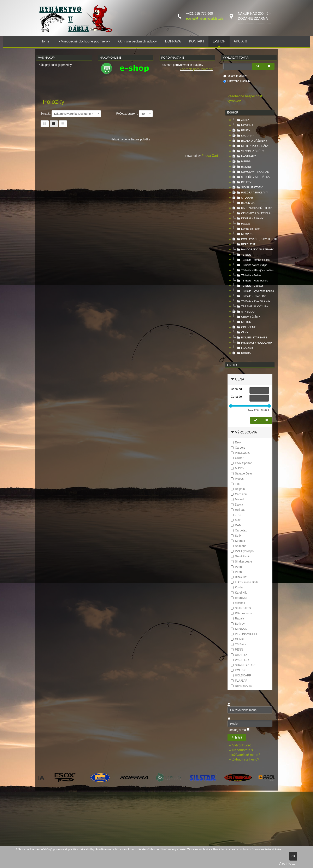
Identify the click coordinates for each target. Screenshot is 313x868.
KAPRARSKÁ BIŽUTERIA (254, 208)
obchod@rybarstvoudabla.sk (205, 19)
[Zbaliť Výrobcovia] (232, 432)
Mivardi (238, 499)
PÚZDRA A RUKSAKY (252, 193)
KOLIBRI (239, 670)
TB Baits (244, 255)
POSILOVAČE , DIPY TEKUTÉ (257, 239)
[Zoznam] (63, 124)
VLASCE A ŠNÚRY (250, 151)
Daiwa (237, 505)
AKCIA (243, 120)
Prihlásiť (237, 738)
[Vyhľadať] (258, 66)
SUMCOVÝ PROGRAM (253, 172)
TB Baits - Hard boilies (252, 281)
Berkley (238, 624)
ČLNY (242, 332)
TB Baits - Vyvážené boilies (255, 291)
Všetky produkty (235, 76)
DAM (236, 525)
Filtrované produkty (237, 81)
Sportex (238, 541)
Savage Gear (241, 473)
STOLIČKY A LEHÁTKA (253, 177)
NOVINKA (245, 125)
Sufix (236, 536)
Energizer (239, 598)
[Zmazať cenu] (267, 420)
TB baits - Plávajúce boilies (255, 270)
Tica (236, 484)
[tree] (250, 237)
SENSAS (239, 629)
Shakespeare (241, 561)
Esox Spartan (242, 463)
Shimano (239, 546)
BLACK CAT (246, 203)
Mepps (237, 479)
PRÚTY (243, 130)
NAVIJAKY (245, 136)
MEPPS (243, 162)
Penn (236, 567)
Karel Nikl (239, 593)
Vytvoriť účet (242, 745)
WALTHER (240, 660)
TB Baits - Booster (250, 286)
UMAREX (239, 655)
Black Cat (239, 577)
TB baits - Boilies (249, 275)
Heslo (228, 720)
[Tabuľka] (45, 124)
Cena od (236, 389)
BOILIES (244, 167)
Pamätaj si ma (237, 730)
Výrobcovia (246, 432)
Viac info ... (287, 864)
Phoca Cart (210, 156)
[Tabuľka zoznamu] (54, 124)
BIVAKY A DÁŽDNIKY (252, 141)
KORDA (243, 353)
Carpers (238, 448)
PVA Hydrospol (243, 551)
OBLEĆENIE (246, 327)
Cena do (236, 397)
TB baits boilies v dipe (252, 265)
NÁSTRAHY (246, 156)
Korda (237, 587)
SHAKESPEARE (244, 665)
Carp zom (239, 494)
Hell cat (238, 510)
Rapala (243, 224)
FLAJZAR (244, 348)
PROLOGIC (241, 453)
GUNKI (237, 639)
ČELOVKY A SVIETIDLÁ (253, 213)
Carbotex (239, 530)
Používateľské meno (228, 707)
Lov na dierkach (248, 229)
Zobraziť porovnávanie (196, 69)
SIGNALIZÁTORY (249, 187)
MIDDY (238, 468)
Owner (237, 458)
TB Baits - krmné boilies (253, 260)
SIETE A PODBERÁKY (252, 146)
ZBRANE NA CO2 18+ (252, 307)
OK (293, 856)
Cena (240, 379)
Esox (236, 442)
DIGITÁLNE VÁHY (250, 219)
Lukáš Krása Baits (245, 582)
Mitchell (238, 603)
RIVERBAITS (241, 686)
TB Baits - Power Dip (251, 296)
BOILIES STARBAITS (252, 338)
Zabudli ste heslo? (246, 759)
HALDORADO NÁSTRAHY (255, 250)
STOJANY (245, 198)
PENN (237, 649)
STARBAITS (241, 608)
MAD (236, 520)
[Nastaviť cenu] (256, 420)
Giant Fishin (241, 556)
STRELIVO (245, 312)
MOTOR (244, 322)
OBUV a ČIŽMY (248, 317)
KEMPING (245, 234)
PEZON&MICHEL (244, 634)
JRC (236, 515)
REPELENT (246, 244)
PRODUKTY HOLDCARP (254, 343)
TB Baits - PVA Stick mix (253, 301)
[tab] (250, 380)
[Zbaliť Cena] (232, 379)
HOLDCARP (241, 675)
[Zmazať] (269, 66)
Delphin (238, 489)
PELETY (244, 182)
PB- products (241, 613)
